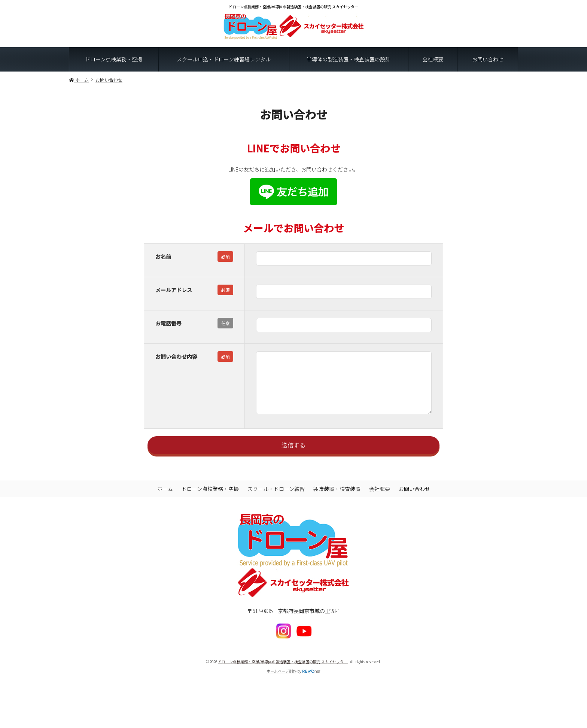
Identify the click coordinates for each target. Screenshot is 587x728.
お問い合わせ (488, 59)
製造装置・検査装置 (337, 500)
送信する (293, 456)
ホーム (165, 500)
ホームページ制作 (282, 682)
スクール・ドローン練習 (276, 500)
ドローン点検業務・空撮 (114, 59)
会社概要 (433, 59)
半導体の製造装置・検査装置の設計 (349, 59)
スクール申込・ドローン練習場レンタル (224, 59)
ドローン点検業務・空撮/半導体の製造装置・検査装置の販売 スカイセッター (283, 673)
